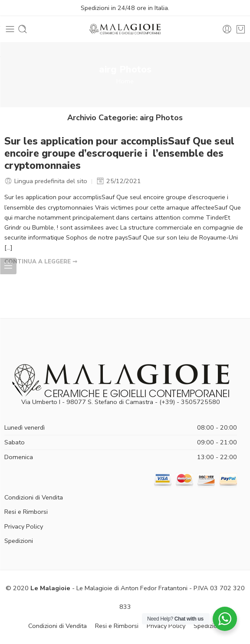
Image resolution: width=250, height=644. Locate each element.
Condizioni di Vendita (34, 497)
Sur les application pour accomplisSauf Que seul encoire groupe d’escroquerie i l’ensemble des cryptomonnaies (119, 154)
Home (125, 81)
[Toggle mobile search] (23, 29)
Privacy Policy (24, 526)
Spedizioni (19, 541)
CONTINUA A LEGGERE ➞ (41, 262)
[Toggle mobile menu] (10, 29)
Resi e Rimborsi (26, 512)
